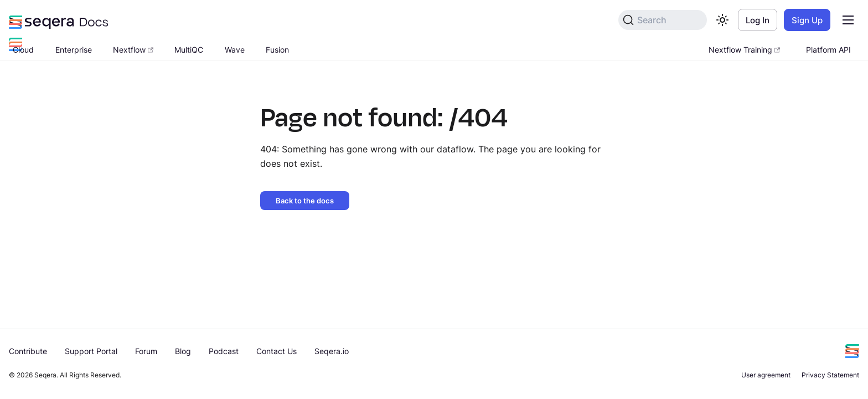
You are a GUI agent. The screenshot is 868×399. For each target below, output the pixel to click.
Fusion (277, 50)
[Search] (663, 20)
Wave (235, 50)
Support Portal (91, 351)
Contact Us (277, 351)
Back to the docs (305, 201)
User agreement (766, 375)
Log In (758, 20)
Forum (146, 351)
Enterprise (74, 50)
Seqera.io (332, 351)
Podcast (224, 351)
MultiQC (189, 50)
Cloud (23, 50)
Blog (183, 351)
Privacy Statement (830, 375)
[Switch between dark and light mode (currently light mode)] (722, 20)
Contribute (28, 351)
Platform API (828, 50)
